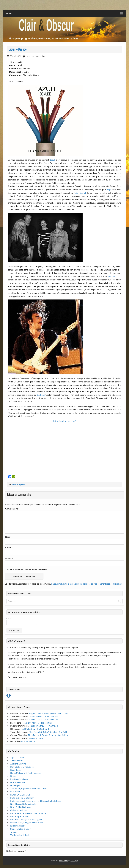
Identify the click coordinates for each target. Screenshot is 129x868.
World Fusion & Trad (19, 835)
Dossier (14, 776)
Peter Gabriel (80, 193)
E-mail (9, 548)
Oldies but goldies (18, 810)
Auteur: (13, 65)
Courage (74, 860)
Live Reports (16, 792)
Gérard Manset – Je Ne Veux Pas (43, 716)
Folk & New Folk (18, 782)
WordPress (63, 860)
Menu (9, 13)
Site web (9, 559)
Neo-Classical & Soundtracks (23, 804)
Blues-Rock (15, 770)
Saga (109, 190)
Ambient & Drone (18, 764)
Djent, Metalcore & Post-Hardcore (26, 773)
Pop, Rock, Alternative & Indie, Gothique (28, 813)
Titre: (12, 62)
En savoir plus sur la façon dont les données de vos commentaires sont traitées (86, 584)
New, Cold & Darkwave (21, 807)
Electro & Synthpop (19, 779)
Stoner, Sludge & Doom (21, 829)
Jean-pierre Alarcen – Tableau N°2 (37, 723)
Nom (8, 537)
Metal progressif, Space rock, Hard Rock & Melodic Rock (36, 801)
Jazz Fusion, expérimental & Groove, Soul (29, 788)
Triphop (14, 832)
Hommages (15, 785)
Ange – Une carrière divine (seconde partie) (48, 713)
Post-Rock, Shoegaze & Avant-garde (26, 819)
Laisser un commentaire (36, 56)
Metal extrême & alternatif (22, 798)
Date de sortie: (16, 72)
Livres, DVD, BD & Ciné (21, 795)
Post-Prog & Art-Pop (20, 816)
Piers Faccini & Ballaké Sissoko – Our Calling (49, 732)
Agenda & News (18, 757)
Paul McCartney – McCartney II (44, 726)
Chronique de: (16, 75)
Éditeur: (13, 69)
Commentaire (12, 509)
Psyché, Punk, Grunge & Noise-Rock (27, 823)
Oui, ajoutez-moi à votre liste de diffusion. (27, 570)
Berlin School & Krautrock (22, 767)
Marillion (112, 276)
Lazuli (53, 160)
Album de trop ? (17, 761)
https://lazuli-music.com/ (65, 421)
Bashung (40, 395)
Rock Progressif (19, 484)
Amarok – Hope (36, 738)
